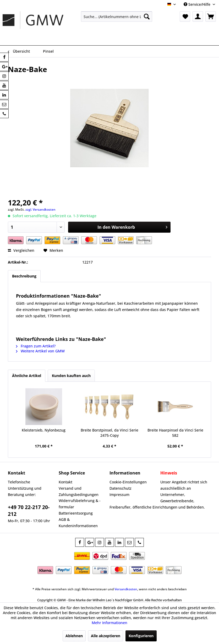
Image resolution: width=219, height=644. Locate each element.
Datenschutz (121, 488)
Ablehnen (74, 636)
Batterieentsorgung (76, 513)
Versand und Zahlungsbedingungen (79, 491)
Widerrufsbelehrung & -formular (80, 504)
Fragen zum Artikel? (36, 346)
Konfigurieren (141, 636)
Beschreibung (24, 276)
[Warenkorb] (211, 17)
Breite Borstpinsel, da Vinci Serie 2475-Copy (109, 433)
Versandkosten (126, 589)
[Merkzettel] (185, 17)
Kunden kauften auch (71, 376)
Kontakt (65, 482)
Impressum (119, 495)
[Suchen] (147, 17)
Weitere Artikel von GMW (40, 351)
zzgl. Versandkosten (40, 209)
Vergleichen (21, 250)
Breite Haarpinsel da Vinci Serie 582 (175, 433)
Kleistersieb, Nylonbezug (44, 430)
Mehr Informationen (109, 623)
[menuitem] (117, 17)
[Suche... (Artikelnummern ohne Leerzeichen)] (117, 17)
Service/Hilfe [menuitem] (198, 4)
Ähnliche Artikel (27, 376)
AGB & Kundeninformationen (78, 523)
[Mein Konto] (198, 17)
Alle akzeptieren (106, 636)
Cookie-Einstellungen (128, 482)
